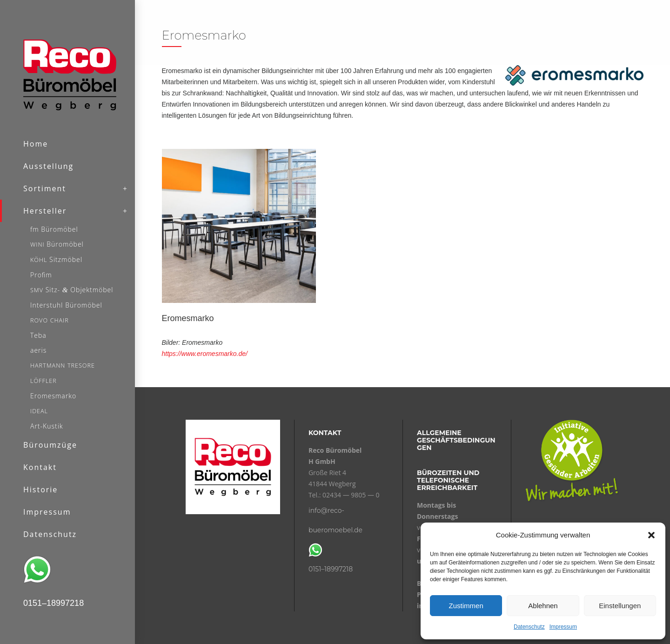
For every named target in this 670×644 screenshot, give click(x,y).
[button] (651, 535)
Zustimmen (466, 606)
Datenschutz (529, 627)
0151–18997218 (331, 569)
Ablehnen (543, 606)
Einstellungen (620, 606)
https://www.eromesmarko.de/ (205, 354)
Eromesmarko (188, 318)
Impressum (563, 627)
